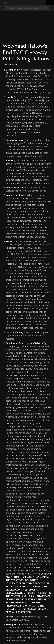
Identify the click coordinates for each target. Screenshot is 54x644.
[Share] (51, 8)
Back (6, 3)
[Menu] (3, 8)
